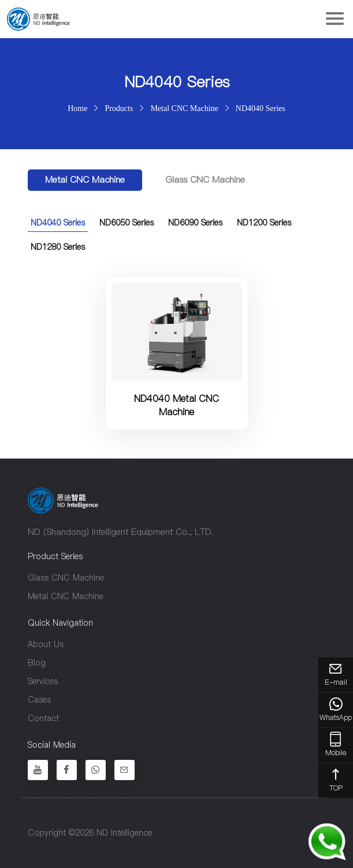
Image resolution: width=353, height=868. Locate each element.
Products (119, 108)
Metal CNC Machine (184, 108)
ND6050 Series (127, 223)
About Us (46, 644)
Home (77, 108)
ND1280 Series (58, 247)
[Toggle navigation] (335, 19)
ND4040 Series (261, 108)
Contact (43, 718)
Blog (37, 663)
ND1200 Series (264, 223)
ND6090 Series (195, 223)
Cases (39, 700)
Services (43, 681)
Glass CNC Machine (205, 180)
